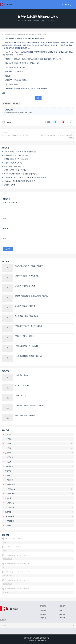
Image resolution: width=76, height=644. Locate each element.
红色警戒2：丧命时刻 (22, 375)
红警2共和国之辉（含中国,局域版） (17, 159)
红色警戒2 (7, 103)
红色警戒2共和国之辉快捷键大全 (26, 316)
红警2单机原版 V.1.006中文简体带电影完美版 (20, 152)
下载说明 (43, 618)
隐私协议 (62, 611)
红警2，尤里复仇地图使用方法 (15, 170)
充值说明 (43, 614)
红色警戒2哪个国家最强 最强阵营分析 (28, 356)
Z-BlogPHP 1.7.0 (42, 641)
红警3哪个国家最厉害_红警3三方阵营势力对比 (31, 296)
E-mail (5, 228)
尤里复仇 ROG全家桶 (22, 385)
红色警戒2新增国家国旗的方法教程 (22, 113)
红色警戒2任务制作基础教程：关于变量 (15, 135)
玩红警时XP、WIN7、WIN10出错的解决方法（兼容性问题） (26, 177)
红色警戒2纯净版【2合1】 (13, 163)
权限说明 (62, 614)
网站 (5, 238)
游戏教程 (36, 21)
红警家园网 (13, 35)
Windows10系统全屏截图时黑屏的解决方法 (19, 181)
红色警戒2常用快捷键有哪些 (25, 286)
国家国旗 (16, 103)
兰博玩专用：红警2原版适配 (14, 166)
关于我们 (43, 611)
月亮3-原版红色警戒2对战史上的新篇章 (29, 266)
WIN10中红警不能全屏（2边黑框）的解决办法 (21, 174)
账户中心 (62, 618)
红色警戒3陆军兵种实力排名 (25, 306)
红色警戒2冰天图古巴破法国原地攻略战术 (30, 405)
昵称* (5, 218)
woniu (9, 122)
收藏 (38, 98)
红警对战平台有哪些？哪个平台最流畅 (28, 326)
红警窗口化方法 (9, 185)
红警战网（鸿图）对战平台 (24, 336)
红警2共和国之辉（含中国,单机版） (17, 155)
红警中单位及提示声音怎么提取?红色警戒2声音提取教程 (57, 136)
